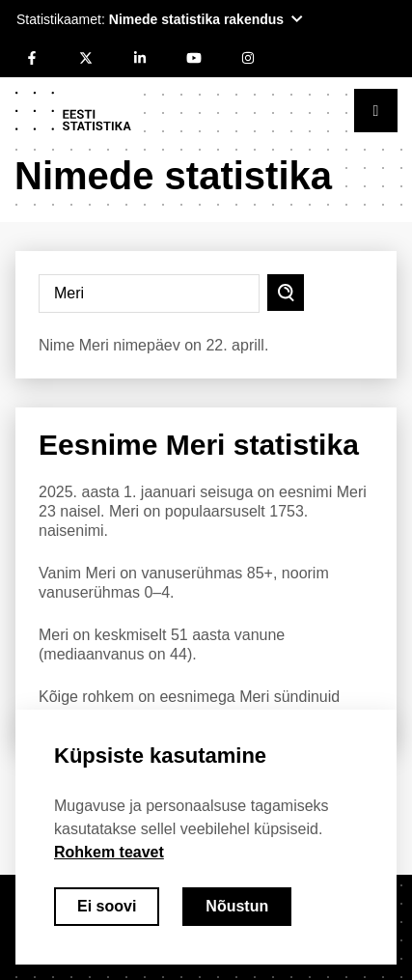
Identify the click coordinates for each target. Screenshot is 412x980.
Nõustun (237, 906)
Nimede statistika (173, 176)
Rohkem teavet (109, 852)
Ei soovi (107, 906)
